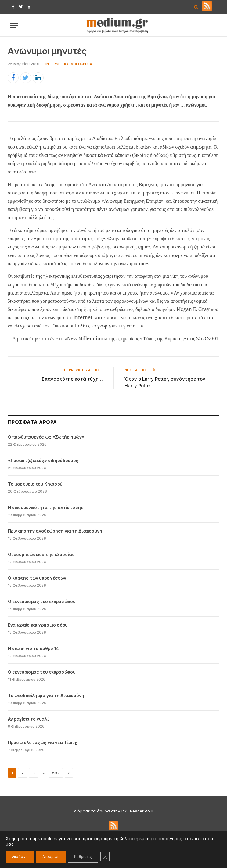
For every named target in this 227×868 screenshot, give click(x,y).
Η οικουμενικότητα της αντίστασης (46, 507)
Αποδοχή (20, 857)
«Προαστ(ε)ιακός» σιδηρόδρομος (43, 460)
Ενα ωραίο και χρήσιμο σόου (38, 625)
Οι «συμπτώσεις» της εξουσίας (41, 554)
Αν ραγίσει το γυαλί (28, 719)
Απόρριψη (51, 857)
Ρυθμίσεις (83, 857)
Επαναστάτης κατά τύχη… (72, 379)
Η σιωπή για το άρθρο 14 (33, 648)
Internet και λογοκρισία (69, 64)
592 (56, 773)
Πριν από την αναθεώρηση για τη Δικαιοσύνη (55, 531)
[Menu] (14, 25)
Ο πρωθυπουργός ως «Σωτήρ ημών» (46, 437)
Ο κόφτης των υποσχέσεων (37, 578)
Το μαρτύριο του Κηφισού (35, 484)
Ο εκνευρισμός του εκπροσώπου (42, 601)
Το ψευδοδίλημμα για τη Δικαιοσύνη (46, 695)
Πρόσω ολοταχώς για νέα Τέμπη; (43, 742)
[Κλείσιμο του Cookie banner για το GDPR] (105, 857)
